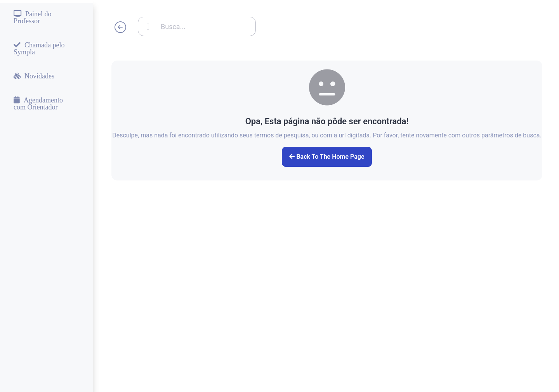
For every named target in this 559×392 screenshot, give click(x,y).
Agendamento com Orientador (38, 103)
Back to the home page (327, 157)
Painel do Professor (33, 17)
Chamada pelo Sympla (39, 48)
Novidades (39, 76)
